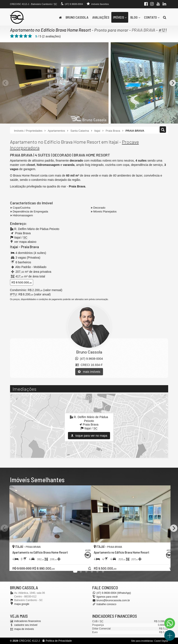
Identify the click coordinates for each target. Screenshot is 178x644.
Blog (135, 17)
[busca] (165, 17)
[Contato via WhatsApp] (170, 623)
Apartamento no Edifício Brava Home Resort (50, 30)
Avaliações (101, 17)
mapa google (22, 604)
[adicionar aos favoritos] (83, 564)
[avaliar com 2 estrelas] (17, 36)
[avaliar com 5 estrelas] (30, 36)
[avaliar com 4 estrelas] (26, 36)
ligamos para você (107, 597)
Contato (152, 17)
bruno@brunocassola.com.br (113, 600)
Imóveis (120, 17)
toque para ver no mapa (89, 436)
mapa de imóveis (24, 629)
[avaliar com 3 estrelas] (21, 36)
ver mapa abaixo (25, 242)
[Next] (173, 83)
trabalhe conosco (106, 604)
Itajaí (14, 247)
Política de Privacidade (59, 641)
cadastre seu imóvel (26, 625)
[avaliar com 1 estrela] (12, 36)
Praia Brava (30, 247)
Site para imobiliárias (142, 641)
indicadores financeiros (27, 621)
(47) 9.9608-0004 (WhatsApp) (114, 593)
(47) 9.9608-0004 (74, 4)
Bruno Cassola (77, 17)
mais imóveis (89, 372)
